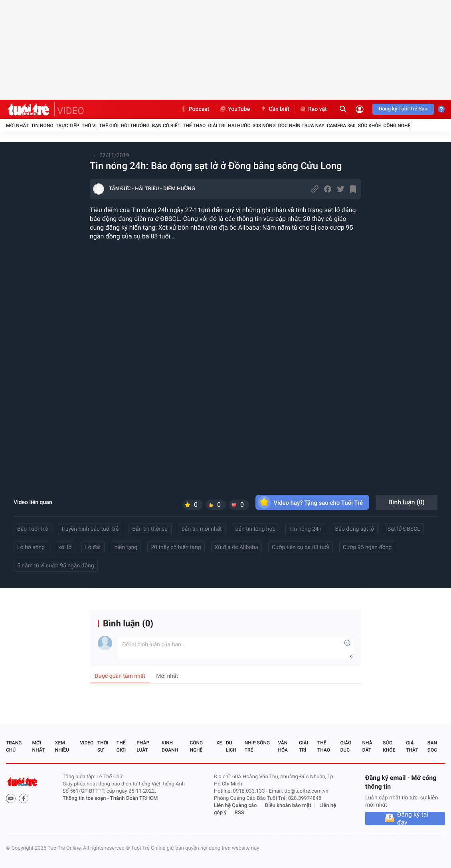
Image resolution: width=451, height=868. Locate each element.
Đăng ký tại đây (413, 819)
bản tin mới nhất (202, 529)
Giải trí (217, 126)
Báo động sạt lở (355, 529)
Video (87, 743)
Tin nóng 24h (305, 529)
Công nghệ (397, 126)
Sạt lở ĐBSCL (404, 529)
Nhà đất (367, 746)
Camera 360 (341, 126)
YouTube (234, 109)
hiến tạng (126, 547)
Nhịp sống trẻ (257, 746)
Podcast (195, 109)
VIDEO (71, 111)
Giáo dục (346, 746)
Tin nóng (42, 126)
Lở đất (93, 547)
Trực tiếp (68, 126)
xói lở (65, 547)
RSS (239, 813)
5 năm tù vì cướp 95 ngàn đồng (56, 566)
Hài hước (239, 126)
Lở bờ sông (31, 547)
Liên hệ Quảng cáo (235, 806)
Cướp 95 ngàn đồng (367, 547)
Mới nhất (17, 126)
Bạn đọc (432, 746)
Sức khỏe (370, 126)
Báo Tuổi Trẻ (33, 529)
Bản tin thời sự (150, 529)
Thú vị (89, 126)
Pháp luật (143, 746)
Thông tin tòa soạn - (86, 798)
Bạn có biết (166, 126)
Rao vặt (313, 109)
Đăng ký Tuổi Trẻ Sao (403, 109)
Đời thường (135, 126)
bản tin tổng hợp (256, 529)
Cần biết (275, 109)
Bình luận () (406, 502)
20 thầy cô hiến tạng (176, 547)
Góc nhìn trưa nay (301, 126)
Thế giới (109, 126)
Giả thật (412, 746)
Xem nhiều (62, 746)
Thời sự (103, 746)
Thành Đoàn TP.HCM (134, 798)
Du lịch (231, 746)
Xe (219, 743)
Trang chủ (14, 746)
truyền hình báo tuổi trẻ (90, 529)
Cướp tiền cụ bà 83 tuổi (301, 547)
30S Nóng (264, 126)
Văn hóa (283, 746)
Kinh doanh (170, 746)
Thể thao (194, 126)
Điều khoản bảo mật (288, 806)
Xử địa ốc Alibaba (236, 547)
